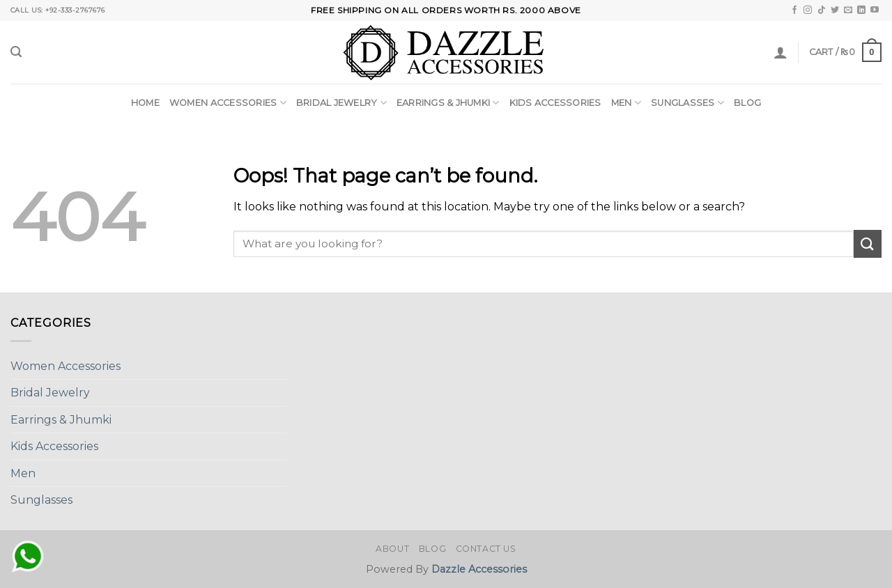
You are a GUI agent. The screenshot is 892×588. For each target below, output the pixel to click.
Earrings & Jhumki (448, 103)
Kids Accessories (555, 103)
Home (145, 103)
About (392, 549)
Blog (747, 103)
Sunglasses (687, 103)
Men (626, 103)
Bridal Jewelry (341, 103)
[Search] (16, 52)
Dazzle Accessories (479, 569)
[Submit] (868, 243)
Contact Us (486, 549)
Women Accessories (228, 103)
